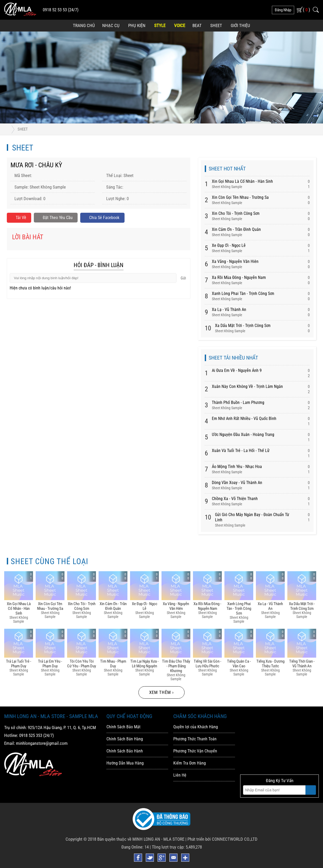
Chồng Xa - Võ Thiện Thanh (235, 499)
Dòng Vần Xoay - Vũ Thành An (237, 483)
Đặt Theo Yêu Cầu (57, 218)
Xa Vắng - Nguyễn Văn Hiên (235, 261)
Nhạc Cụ (111, 25)
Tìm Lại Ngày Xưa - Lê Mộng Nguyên (144, 664)
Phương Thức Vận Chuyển (195, 751)
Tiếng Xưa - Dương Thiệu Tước (270, 664)
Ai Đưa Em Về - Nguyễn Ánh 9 (237, 370)
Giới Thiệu (240, 25)
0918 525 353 (31, 735)
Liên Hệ (180, 775)
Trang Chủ (84, 25)
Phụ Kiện (137, 25)
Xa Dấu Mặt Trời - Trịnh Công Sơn (243, 326)
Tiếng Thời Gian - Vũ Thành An (302, 664)
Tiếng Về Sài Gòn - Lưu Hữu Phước (208, 664)
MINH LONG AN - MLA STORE (158, 839)
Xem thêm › (161, 692)
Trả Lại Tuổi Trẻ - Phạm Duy (19, 664)
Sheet (216, 25)
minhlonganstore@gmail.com (42, 743)
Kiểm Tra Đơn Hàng (190, 763)
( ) (306, 10)
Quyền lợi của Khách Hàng (196, 727)
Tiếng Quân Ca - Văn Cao (239, 664)
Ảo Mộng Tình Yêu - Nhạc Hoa (237, 467)
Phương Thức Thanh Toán (195, 739)
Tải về (19, 218)
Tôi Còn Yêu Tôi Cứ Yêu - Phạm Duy (82, 664)
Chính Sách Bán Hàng (125, 739)
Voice (180, 25)
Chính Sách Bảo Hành (125, 751)
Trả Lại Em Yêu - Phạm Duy (50, 664)
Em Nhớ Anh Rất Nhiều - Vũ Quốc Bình (244, 419)
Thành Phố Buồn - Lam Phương (238, 402)
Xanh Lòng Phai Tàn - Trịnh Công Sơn (243, 293)
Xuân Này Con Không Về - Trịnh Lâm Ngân (247, 386)
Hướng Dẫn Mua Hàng (125, 763)
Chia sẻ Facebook (106, 218)
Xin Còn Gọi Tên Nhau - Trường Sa (240, 197)
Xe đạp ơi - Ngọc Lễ (229, 245)
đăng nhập (283, 10)
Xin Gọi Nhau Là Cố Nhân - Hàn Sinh (242, 181)
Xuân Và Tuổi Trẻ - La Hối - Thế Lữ (241, 451)
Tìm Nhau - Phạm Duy (113, 664)
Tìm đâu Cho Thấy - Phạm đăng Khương (176, 666)
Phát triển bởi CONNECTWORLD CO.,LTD (222, 839)
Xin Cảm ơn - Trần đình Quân (236, 229)
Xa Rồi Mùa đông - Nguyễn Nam (239, 277)
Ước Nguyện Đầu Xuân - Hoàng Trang (243, 435)
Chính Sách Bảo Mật (123, 727)
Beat (197, 25)
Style (160, 25)
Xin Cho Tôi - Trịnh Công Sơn (236, 213)
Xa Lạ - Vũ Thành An (229, 310)
